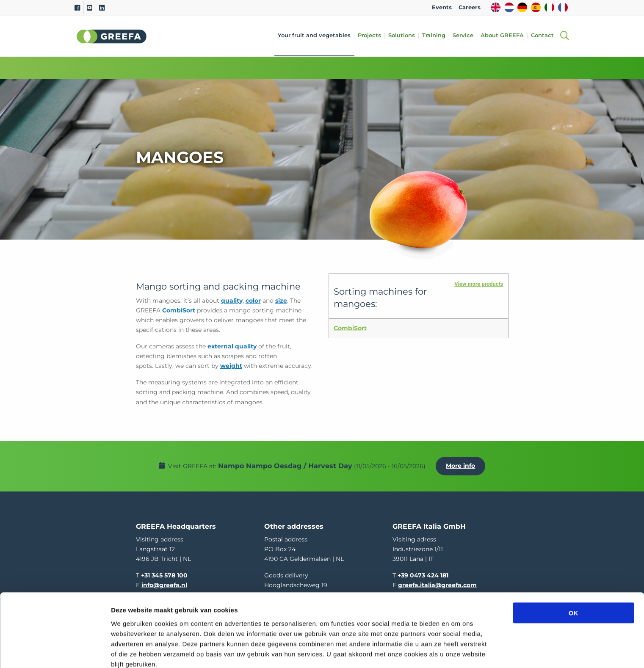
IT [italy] (549, 7)
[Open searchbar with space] (564, 36)
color (253, 301)
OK (574, 573)
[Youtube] (90, 8)
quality (232, 301)
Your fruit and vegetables (316, 36)
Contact (544, 36)
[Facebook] (77, 8)
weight (231, 366)
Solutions (404, 36)
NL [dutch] (509, 7)
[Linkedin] (102, 8)
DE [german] (522, 7)
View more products (479, 284)
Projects (372, 36)
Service (465, 36)
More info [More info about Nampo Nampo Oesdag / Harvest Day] (463, 464)
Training (436, 36)
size (281, 301)
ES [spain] (536, 7)
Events (442, 7)
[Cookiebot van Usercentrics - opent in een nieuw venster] (55, 651)
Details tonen (457, 651)
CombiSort (179, 310)
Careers (470, 7)
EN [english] (496, 7)
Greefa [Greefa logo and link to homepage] (112, 36)
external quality (232, 346)
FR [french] (563, 7)
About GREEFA (504, 36)
